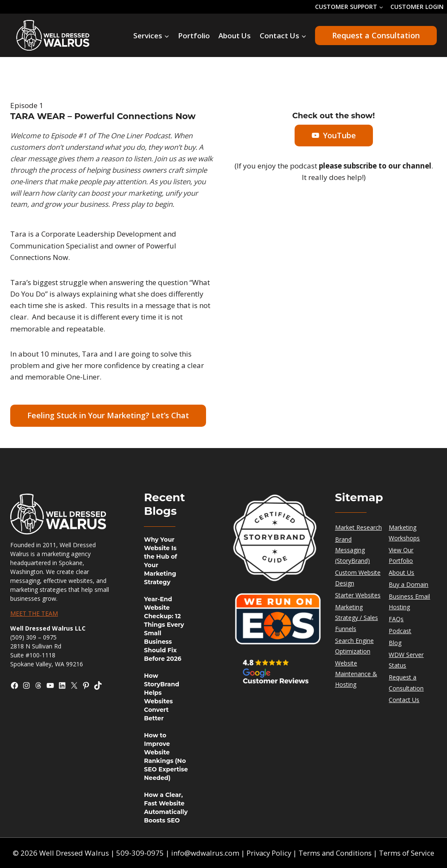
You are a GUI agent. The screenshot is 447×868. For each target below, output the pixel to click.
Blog (395, 643)
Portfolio (194, 36)
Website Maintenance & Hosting (356, 674)
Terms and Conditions (336, 853)
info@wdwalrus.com (204, 853)
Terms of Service (408, 853)
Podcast (400, 631)
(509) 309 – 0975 (33, 637)
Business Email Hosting (409, 602)
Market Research (358, 527)
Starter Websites (358, 595)
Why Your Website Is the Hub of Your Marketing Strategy (160, 561)
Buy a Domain (408, 584)
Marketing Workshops (404, 533)
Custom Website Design (358, 578)
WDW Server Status (406, 660)
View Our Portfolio (401, 555)
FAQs (396, 619)
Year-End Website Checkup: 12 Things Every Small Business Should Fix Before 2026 (164, 629)
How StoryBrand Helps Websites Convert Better (162, 697)
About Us (235, 36)
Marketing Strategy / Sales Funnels (357, 618)
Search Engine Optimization (354, 646)
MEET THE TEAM (34, 613)
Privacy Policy (269, 853)
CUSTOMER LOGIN (417, 7)
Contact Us (404, 700)
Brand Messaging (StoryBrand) (352, 550)
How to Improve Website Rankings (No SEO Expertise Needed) (166, 757)
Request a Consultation (376, 35)
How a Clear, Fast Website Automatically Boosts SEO (166, 808)
